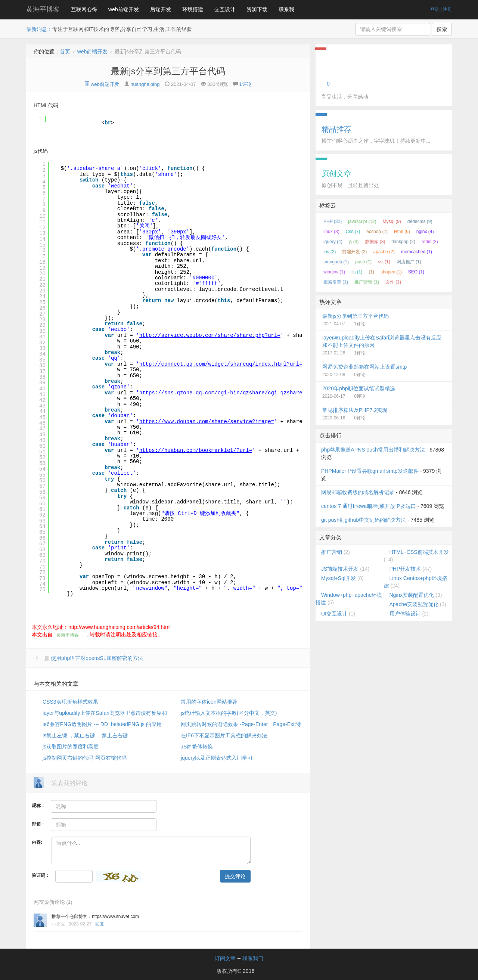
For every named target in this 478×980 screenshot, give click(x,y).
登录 (435, 9)
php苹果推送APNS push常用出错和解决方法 (373, 450)
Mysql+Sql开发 (339, 578)
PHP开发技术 (405, 569)
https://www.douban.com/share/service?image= (207, 422)
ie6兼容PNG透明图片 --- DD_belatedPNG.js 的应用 (102, 724)
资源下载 (257, 9)
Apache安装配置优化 (414, 604)
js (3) (354, 242)
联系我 (286, 9)
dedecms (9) (420, 221)
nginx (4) (425, 232)
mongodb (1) (336, 262)
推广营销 (332, 552)
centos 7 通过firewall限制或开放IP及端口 (369, 506)
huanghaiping (145, 84)
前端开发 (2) (354, 252)
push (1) (363, 262)
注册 (447, 9)
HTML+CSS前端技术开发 (419, 552)
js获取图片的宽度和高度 (71, 747)
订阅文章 (225, 958)
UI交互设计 (334, 614)
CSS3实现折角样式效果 (70, 702)
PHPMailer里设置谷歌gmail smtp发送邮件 (370, 471)
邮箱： (38, 824)
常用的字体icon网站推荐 (209, 702)
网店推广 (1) (409, 262)
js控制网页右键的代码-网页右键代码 (85, 758)
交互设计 (225, 9)
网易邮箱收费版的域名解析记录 (358, 492)
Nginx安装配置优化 (412, 595)
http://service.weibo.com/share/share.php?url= (210, 335)
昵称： (38, 806)
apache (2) (384, 252)
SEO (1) (416, 272)
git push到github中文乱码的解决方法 (364, 520)
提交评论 (235, 876)
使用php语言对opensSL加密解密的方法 (97, 658)
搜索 (442, 29)
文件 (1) (393, 282)
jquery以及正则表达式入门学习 (217, 758)
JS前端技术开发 (340, 569)
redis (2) (430, 242)
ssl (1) (384, 262)
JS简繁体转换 (197, 747)
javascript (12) (362, 221)
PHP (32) (333, 221)
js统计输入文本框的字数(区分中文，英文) (229, 713)
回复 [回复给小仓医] (100, 924)
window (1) (334, 272)
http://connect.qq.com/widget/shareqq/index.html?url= (221, 364)
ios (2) (330, 252)
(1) (371, 272)
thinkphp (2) (403, 242)
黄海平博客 (43, 9)
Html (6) (402, 232)
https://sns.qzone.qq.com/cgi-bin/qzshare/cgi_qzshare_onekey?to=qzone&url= (254, 393)
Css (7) (353, 232)
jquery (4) (333, 242)
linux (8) (331, 232)
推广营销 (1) (367, 282)
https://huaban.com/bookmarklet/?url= (196, 450)
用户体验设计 (405, 614)
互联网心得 (84, 9)
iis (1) (357, 272)
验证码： (41, 875)
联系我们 (253, 958)
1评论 (245, 84)
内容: (37, 842)
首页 (65, 52)
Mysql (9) (392, 221)
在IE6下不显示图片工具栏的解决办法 (224, 735)
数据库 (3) (375, 242)
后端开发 (161, 9)
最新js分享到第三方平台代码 (168, 71)
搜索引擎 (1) (336, 282)
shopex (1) (391, 272)
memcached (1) (417, 252)
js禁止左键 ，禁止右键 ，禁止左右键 (85, 735)
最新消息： (39, 29)
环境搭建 (193, 9)
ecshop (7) (377, 232)
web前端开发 (124, 9)
